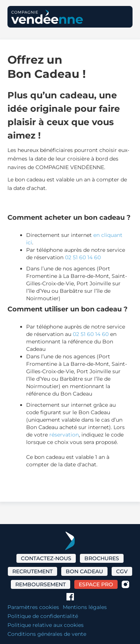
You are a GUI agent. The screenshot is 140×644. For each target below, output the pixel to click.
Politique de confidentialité (43, 616)
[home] (47, 17)
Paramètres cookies (33, 607)
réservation (64, 435)
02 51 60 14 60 (83, 257)
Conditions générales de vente (47, 634)
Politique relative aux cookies (46, 625)
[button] (121, 17)
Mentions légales (85, 607)
